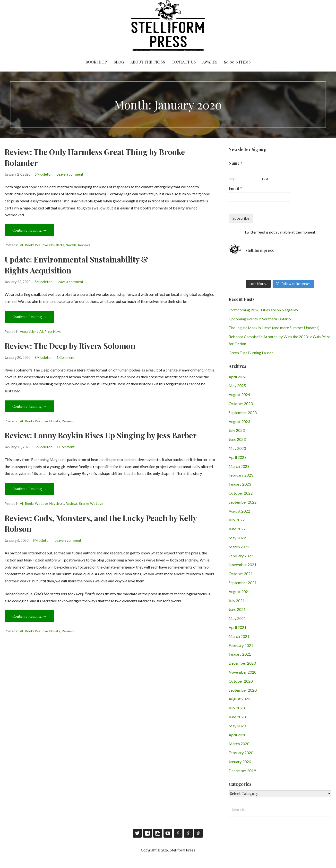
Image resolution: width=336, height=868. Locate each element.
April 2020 (237, 735)
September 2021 (243, 583)
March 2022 (239, 547)
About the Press (148, 62)
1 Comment (66, 357)
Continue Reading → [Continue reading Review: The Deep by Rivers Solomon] (29, 406)
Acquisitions (29, 332)
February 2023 (241, 475)
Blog (119, 62)
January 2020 (240, 762)
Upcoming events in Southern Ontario (260, 319)
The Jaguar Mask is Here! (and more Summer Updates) (274, 328)
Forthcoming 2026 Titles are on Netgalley (263, 310)
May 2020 (237, 726)
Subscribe (241, 218)
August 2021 (239, 592)
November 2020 (242, 672)
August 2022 (239, 511)
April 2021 (237, 627)
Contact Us (184, 62)
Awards (210, 62)
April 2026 (237, 377)
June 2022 (237, 529)
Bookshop (96, 62)
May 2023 (237, 448)
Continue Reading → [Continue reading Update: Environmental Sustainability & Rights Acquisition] (29, 317)
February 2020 (241, 753)
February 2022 (241, 556)
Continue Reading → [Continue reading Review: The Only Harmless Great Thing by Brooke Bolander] (29, 230)
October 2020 (241, 681)
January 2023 (240, 484)
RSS (198, 833)
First (232, 179)
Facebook (147, 833)
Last (265, 179)
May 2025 (237, 385)
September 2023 (243, 412)
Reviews (84, 245)
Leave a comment (70, 174)
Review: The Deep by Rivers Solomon (70, 346)
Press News (53, 332)
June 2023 (237, 439)
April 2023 (237, 457)
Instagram (158, 833)
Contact (188, 833)
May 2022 (237, 538)
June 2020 (237, 717)
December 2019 (242, 771)
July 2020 (237, 708)
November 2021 (242, 565)
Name (236, 163)
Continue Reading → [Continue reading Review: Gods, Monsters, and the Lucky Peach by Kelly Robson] (29, 616)
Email (235, 189)
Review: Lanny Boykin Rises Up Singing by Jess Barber (101, 435)
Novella (71, 245)
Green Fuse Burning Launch (251, 353)
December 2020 (242, 663)
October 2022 (241, 493)
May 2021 (237, 618)
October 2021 (241, 574)
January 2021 (240, 654)
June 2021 (237, 609)
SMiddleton (44, 174)
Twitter (137, 833)
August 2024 (239, 394)
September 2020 (243, 690)
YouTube (168, 833)
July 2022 (237, 520)
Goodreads (178, 833)
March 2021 (239, 636)
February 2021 (241, 645)
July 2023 (237, 430)
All (22, 245)
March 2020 (239, 744)
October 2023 (241, 403)
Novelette (57, 245)
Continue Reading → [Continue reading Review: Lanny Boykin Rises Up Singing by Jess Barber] (29, 489)
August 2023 (239, 421)
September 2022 (243, 502)
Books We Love (36, 245)
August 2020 (239, 699)
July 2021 (237, 601)
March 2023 (239, 466)
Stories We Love (91, 504)
